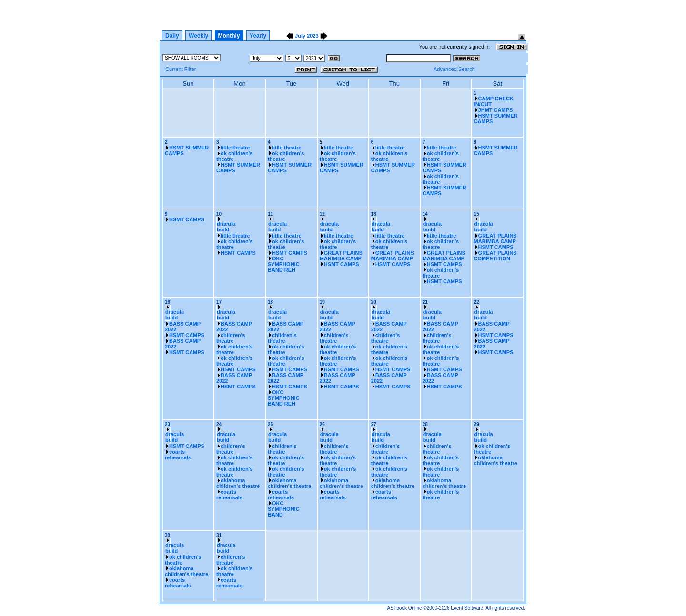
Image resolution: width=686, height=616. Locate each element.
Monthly (229, 36)
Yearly (258, 36)
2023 (313, 36)
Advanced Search (454, 69)
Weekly (198, 36)
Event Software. (468, 608)
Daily (172, 36)
